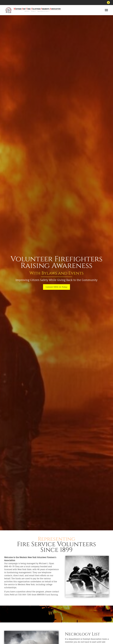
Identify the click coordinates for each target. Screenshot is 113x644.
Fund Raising (52, 595)
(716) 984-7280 (24, 595)
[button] (106, 10)
